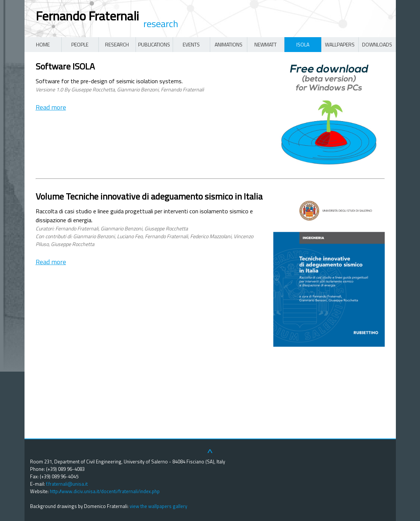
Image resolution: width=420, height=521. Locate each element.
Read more (51, 107)
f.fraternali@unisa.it (67, 484)
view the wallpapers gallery (158, 506)
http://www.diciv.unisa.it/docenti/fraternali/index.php (105, 491)
